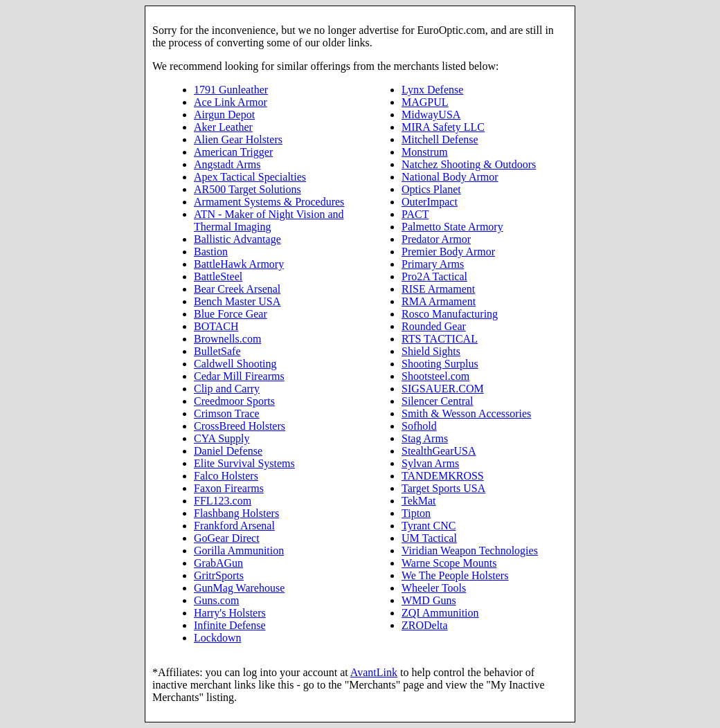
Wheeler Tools (434, 588)
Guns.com (216, 600)
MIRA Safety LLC (443, 127)
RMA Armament (439, 301)
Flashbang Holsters (236, 513)
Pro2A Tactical (434, 276)
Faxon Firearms (229, 488)
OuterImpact (430, 202)
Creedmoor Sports (234, 401)
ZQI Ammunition (440, 613)
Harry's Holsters (230, 613)
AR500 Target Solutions (247, 189)
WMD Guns (429, 600)
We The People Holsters (455, 575)
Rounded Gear (434, 326)
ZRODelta (425, 625)
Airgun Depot (224, 115)
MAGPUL (425, 102)
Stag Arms (425, 438)
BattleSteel (218, 276)
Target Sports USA (443, 488)
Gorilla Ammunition (239, 550)
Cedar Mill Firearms (239, 376)
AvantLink (374, 672)
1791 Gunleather (231, 90)
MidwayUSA (431, 115)
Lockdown (217, 638)
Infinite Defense (230, 625)
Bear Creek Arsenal (237, 289)
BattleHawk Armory (239, 264)
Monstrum (425, 152)
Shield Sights (431, 351)
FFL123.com (223, 501)
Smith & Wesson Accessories (466, 413)
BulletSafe (217, 351)
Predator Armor (436, 239)
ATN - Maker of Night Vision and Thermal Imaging (269, 220)
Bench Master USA (237, 301)
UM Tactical (429, 538)
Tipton (416, 513)
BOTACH (216, 326)
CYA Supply (222, 438)
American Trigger (233, 152)
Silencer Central (438, 401)
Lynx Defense (432, 90)
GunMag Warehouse (239, 588)
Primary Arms (433, 264)
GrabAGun (218, 563)
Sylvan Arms (430, 463)
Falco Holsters (226, 476)
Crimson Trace (227, 413)
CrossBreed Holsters (240, 426)
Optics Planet (431, 189)
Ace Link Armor (231, 102)
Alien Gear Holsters (238, 139)
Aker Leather (223, 127)
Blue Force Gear (231, 314)
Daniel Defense (228, 451)
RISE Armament (438, 289)
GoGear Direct (227, 538)
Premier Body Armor (448, 252)
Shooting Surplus (440, 364)
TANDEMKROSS (443, 476)
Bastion (211, 252)
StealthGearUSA (439, 451)
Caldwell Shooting (235, 364)
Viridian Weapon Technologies (470, 550)
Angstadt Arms (227, 164)
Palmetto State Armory (452, 227)
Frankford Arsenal (234, 526)
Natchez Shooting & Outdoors (469, 164)
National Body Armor (450, 177)
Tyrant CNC (429, 526)
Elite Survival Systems (244, 463)
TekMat (419, 501)
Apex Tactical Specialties (250, 177)
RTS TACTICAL (440, 339)
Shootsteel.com (435, 376)
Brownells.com (227, 339)
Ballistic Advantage (237, 239)
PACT (415, 214)
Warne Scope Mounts (449, 563)
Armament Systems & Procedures (269, 202)
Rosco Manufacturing (450, 314)
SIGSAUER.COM (443, 389)
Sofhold (419, 426)
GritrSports (219, 575)
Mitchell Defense (440, 139)
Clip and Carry (227, 389)
